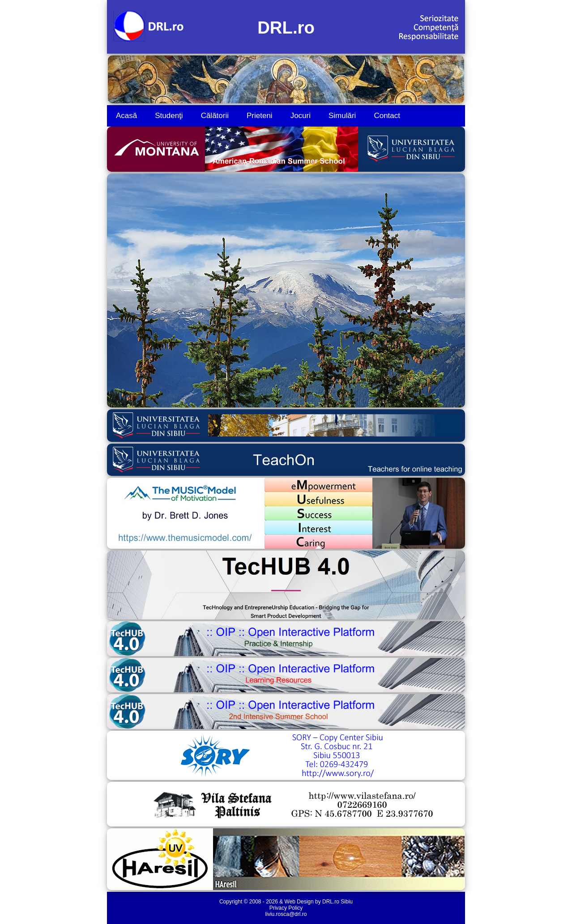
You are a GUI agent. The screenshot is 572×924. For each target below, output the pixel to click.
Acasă (126, 116)
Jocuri (301, 116)
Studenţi (169, 116)
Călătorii (215, 116)
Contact (387, 116)
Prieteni (260, 116)
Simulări (342, 116)
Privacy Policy (286, 908)
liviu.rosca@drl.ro (286, 914)
